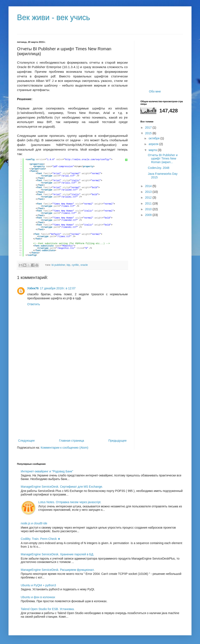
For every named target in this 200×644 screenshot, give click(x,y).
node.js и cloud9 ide (34, 523)
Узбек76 (33, 288)
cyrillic (75, 265)
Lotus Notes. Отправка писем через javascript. (70, 502)
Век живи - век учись (54, 17)
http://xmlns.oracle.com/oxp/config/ (87, 160)
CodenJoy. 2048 (159, 168)
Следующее (26, 441)
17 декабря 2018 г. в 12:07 (58, 288)
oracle (84, 265)
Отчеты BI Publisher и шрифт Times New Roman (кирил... (163, 159)
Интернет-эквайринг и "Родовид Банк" (47, 471)
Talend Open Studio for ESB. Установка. (48, 609)
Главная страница (72, 441)
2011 (149, 203)
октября (154, 138)
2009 (149, 215)
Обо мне (155, 91)
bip (68, 265)
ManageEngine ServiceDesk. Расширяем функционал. (58, 570)
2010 (149, 209)
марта (153, 150)
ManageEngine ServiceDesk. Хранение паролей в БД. (57, 554)
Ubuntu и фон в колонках (38, 597)
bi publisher (59, 265)
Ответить (34, 304)
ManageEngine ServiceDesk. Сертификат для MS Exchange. (62, 487)
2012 (149, 197)
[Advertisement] (72, 403)
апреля (154, 144)
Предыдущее (117, 441)
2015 (149, 133)
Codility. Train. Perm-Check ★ (41, 539)
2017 (149, 127)
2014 (149, 186)
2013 (149, 192)
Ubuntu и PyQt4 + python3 (38, 585)
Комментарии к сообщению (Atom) (64, 448)
